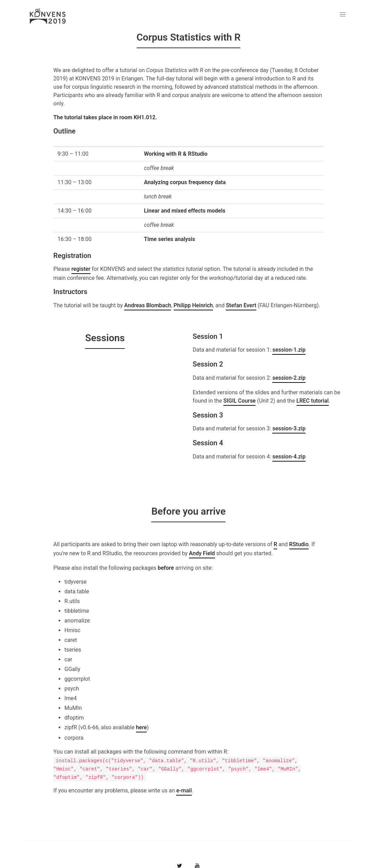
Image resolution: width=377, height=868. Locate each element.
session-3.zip (289, 428)
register (81, 269)
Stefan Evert (241, 305)
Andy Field (202, 553)
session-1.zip (289, 350)
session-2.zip (289, 378)
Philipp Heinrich (193, 305)
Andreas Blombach (148, 305)
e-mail (184, 790)
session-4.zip (289, 457)
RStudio (299, 544)
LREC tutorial (313, 401)
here (142, 727)
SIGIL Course (239, 401)
